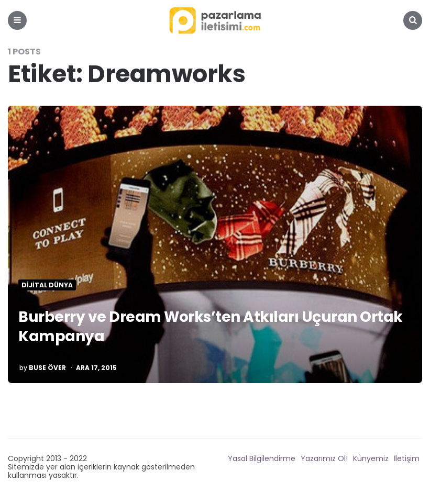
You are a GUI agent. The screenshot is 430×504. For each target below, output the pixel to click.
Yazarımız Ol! (324, 458)
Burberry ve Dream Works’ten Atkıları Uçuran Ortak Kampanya (211, 326)
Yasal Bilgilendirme (262, 458)
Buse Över (47, 368)
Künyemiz (371, 458)
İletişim (407, 458)
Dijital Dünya (47, 285)
